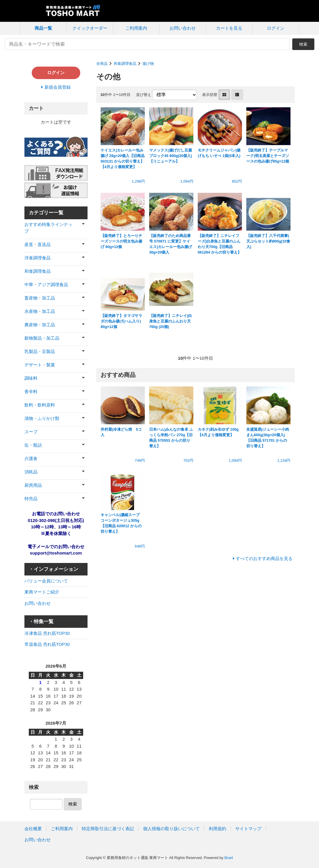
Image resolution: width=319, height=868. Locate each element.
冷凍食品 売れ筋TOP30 (47, 633)
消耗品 (31, 472)
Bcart (229, 858)
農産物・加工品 (40, 325)
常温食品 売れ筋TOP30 (47, 644)
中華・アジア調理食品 (46, 285)
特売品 (31, 499)
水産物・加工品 (40, 311)
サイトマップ (248, 829)
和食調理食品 (125, 64)
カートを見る (229, 28)
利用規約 (218, 829)
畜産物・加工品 (40, 298)
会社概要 (33, 829)
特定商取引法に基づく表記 (108, 829)
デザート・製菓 (40, 365)
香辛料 (31, 392)
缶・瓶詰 (33, 445)
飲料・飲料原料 (40, 405)
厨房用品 (33, 485)
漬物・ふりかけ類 (42, 418)
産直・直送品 (38, 244)
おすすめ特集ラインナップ (48, 228)
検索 (303, 44)
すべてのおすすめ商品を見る (264, 558)
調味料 (31, 378)
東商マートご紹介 (42, 592)
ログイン (276, 28)
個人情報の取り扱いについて (171, 829)
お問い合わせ (183, 28)
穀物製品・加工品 (42, 338)
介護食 (31, 458)
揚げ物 (148, 64)
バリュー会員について (46, 581)
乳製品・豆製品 (40, 351)
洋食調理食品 (38, 258)
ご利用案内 (136, 28)
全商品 (102, 64)
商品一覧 (43, 28)
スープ (31, 432)
